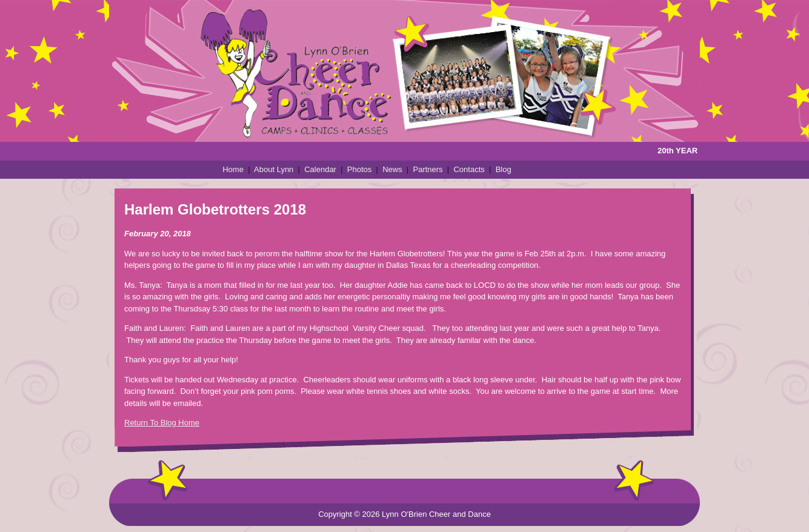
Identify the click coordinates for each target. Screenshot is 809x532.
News (392, 169)
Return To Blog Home (162, 423)
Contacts (469, 169)
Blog (504, 169)
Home (233, 169)
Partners (428, 169)
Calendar (320, 169)
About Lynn (274, 169)
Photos (359, 169)
